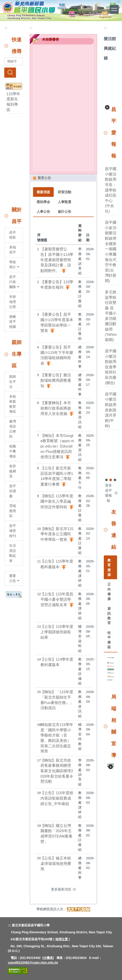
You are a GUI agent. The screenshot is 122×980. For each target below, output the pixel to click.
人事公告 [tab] (43, 212)
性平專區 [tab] (109, 640)
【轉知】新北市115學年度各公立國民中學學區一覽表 (57, 534)
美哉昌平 (13, 250)
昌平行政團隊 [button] (14, 282)
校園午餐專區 (13, 451)
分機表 (48, 958)
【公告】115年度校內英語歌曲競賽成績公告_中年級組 (57, 798)
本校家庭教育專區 (13, 404)
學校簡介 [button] (14, 265)
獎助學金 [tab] (43, 202)
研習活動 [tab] (64, 192)
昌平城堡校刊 (13, 531)
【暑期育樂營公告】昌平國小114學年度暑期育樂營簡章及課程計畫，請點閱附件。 (57, 260)
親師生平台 (13, 381)
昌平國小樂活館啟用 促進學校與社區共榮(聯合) (111, 367)
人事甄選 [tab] (64, 202)
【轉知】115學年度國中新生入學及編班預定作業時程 (57, 501)
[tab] (106, 480)
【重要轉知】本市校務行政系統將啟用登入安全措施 (56, 408)
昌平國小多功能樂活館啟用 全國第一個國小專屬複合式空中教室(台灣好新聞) (113, 252)
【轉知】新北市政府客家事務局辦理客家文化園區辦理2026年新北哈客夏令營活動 (57, 771)
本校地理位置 (13, 302)
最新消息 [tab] (43, 192)
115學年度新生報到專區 (13, 102)
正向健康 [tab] (109, 591)
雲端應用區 (13, 511)
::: (6, 28)
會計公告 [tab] (64, 212)
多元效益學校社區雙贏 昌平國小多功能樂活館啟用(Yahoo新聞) (111, 316)
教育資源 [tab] (109, 567)
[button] (107, 107)
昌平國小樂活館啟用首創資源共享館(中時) (111, 410)
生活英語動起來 (13, 553)
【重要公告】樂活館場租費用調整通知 (56, 380)
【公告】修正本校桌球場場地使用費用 (56, 864)
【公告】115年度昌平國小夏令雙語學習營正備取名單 (57, 600)
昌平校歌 (13, 235)
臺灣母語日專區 (13, 429)
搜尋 (10, 72)
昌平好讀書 (13, 491)
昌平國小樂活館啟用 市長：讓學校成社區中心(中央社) (111, 190)
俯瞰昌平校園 (13, 322)
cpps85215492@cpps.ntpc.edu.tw (33, 962)
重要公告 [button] (14, 578)
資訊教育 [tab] (109, 616)
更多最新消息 (61, 889)
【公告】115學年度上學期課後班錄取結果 (57, 632)
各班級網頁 (13, 471)
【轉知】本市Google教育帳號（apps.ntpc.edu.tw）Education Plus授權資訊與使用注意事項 (57, 446)
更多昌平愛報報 (109, 493)
